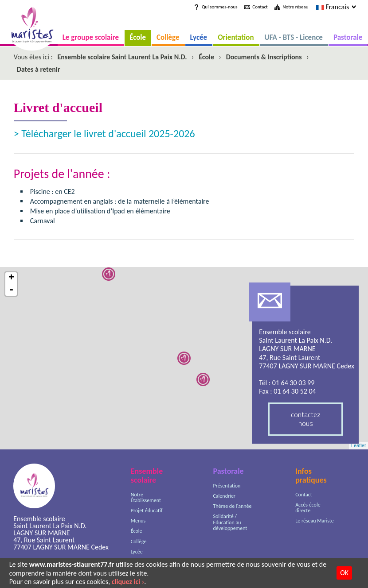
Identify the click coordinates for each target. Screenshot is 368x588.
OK (344, 573)
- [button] (11, 290)
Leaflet (358, 445)
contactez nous (306, 419)
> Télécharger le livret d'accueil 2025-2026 (104, 133)
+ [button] (11, 278)
